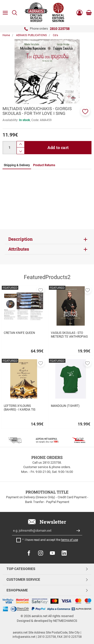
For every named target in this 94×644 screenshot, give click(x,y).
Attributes (19, 249)
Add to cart (58, 147)
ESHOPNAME (17, 590)
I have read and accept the (51, 540)
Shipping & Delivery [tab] (17, 165)
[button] (85, 111)
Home (6, 35)
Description (20, 239)
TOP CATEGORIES (21, 569)
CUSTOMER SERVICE (23, 579)
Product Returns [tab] (44, 165)
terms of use (70, 540)
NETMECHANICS (65, 621)
